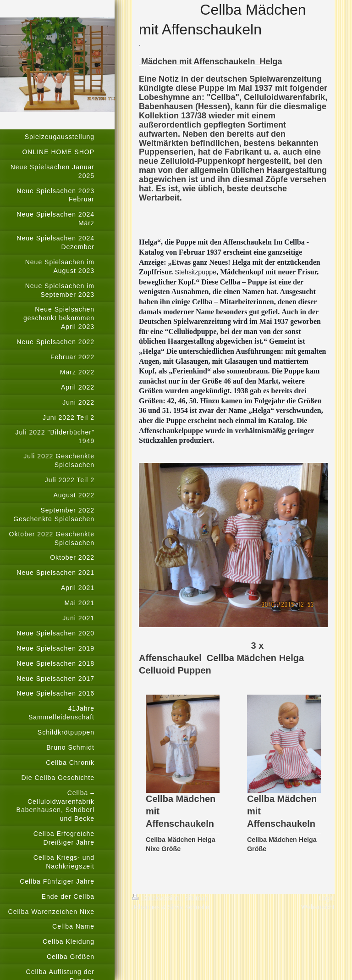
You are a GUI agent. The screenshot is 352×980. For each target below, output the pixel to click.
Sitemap (196, 898)
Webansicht (318, 907)
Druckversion (157, 898)
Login (327, 898)
